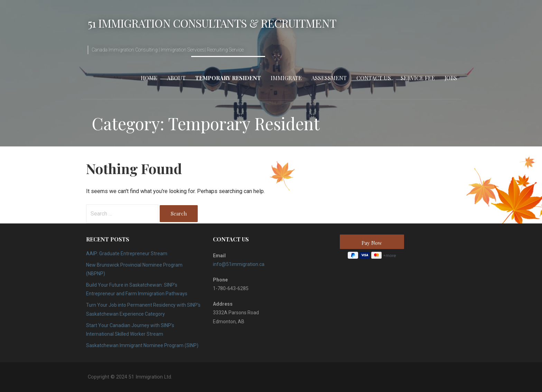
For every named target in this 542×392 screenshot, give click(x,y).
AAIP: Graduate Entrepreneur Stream (127, 254)
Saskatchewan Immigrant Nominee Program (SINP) (142, 345)
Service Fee (418, 78)
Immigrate (286, 78)
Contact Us (374, 78)
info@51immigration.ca (239, 264)
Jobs (451, 78)
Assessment (329, 78)
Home (149, 78)
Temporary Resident (228, 78)
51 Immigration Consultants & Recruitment (212, 23)
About (176, 78)
